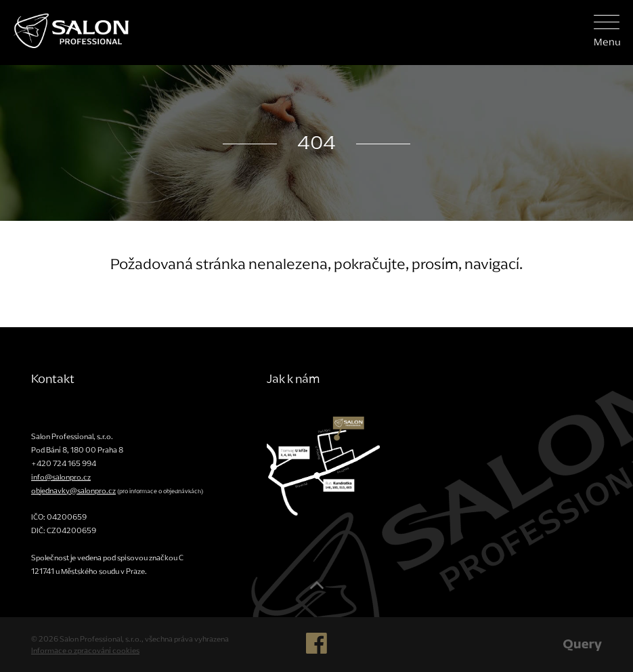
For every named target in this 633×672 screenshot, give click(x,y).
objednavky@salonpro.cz (73, 490)
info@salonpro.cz (61, 477)
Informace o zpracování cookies (85, 650)
